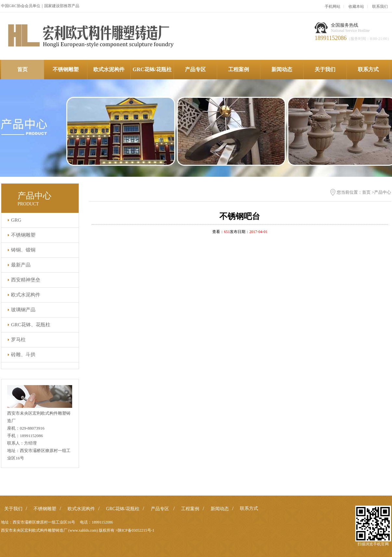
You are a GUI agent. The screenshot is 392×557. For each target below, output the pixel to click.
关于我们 (325, 69)
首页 (22, 69)
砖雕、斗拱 (23, 355)
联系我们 (380, 6)
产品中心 (383, 192)
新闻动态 (282, 69)
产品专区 (195, 69)
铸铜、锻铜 (23, 250)
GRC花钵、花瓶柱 (31, 325)
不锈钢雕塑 (66, 69)
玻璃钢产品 (23, 310)
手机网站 (333, 6)
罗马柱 (18, 340)
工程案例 (239, 69)
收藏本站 (356, 6)
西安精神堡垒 (26, 280)
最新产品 (21, 265)
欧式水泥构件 (109, 69)
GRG (16, 220)
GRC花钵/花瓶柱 (152, 69)
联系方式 (368, 69)
